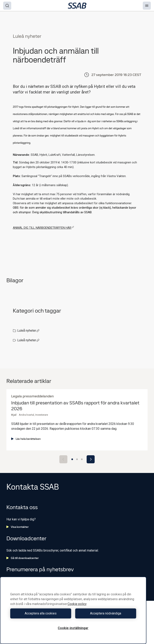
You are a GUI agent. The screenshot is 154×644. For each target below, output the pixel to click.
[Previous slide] (63, 459)
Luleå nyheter (28, 331)
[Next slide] (91, 459)
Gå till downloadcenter (23, 558)
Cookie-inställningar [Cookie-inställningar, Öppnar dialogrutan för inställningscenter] (73, 628)
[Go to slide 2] (77, 459)
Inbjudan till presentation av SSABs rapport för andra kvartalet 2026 (75, 406)
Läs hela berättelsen (26, 439)
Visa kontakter (18, 527)
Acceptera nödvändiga (106, 613)
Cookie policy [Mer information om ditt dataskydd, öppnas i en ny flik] (77, 604)
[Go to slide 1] (72, 459)
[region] (73, 610)
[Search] (7, 6)
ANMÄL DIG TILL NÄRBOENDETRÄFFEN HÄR (43, 228)
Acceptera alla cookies (41, 613)
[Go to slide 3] (82, 459)
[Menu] (147, 6)
